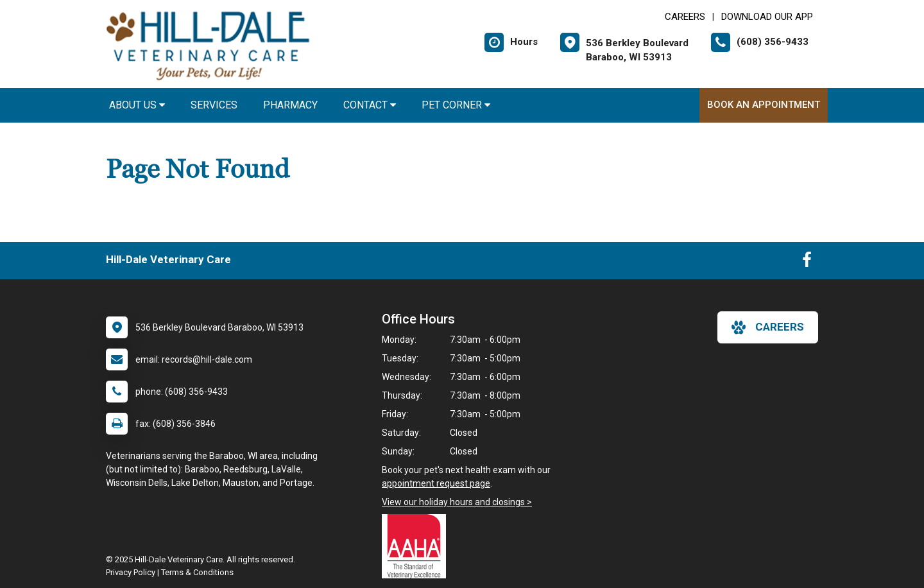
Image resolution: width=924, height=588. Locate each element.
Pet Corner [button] (456, 105)
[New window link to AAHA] (417, 546)
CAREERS (685, 17)
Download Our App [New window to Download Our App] (767, 17)
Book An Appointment (764, 105)
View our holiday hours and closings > (457, 502)
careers (768, 327)
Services (214, 105)
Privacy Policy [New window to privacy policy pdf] (131, 572)
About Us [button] (137, 105)
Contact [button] (370, 105)
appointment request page (436, 483)
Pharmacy (290, 105)
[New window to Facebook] (807, 263)
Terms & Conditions (197, 572)
